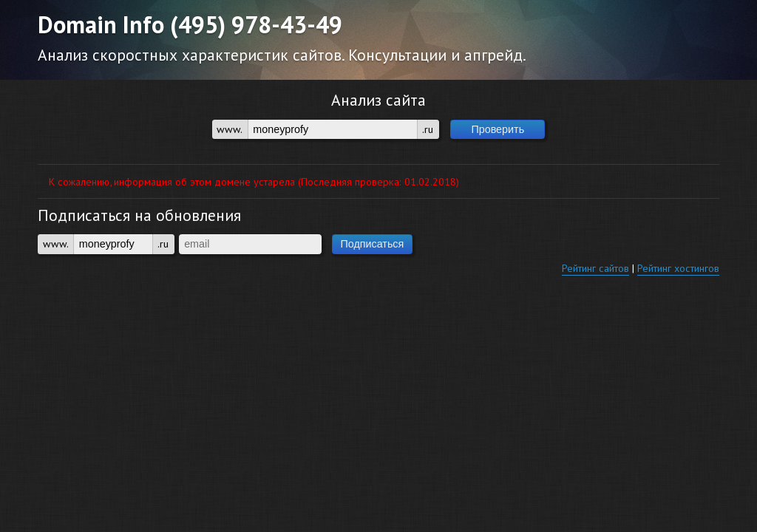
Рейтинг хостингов (678, 268)
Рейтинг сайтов (595, 268)
